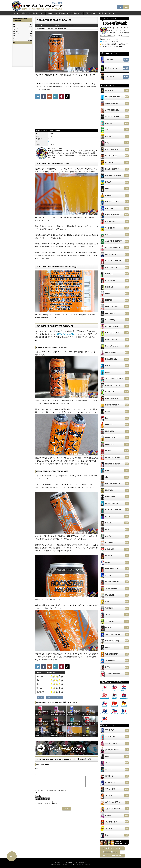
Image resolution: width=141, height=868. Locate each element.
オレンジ (51, 142)
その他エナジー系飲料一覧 (112, 856)
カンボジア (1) (124, 697)
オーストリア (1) (105, 697)
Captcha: (38, 798)
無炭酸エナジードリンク (55, 697)
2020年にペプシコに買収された (67, 334)
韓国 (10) (114, 697)
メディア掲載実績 (67, 862)
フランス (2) (124, 713)
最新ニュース (78, 13)
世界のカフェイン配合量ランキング (33, 13)
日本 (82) (105, 689)
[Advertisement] (67, 115)
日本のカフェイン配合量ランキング (59, 13)
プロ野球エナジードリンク (112, 848)
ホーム (16, 13)
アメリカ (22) (114, 689)
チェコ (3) (105, 705)
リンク (75, 862)
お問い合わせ (82, 862)
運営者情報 (58, 862)
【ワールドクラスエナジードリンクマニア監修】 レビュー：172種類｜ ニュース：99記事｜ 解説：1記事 (67, 749)
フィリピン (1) (114, 713)
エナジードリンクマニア (73, 864)
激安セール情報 (90, 13)
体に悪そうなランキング (107, 13)
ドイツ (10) (124, 705)
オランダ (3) (124, 689)
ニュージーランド (105, 713)
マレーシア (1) (105, 721)
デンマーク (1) (114, 705)
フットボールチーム (110, 852)
